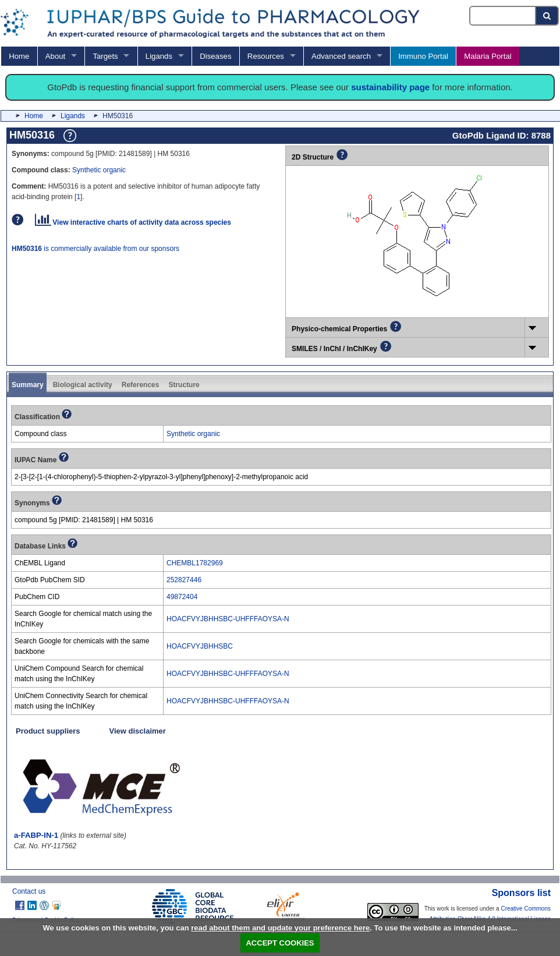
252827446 (184, 580)
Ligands (159, 56)
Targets (105, 56)
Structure (184, 385)
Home (19, 56)
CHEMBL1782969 (195, 563)
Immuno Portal (423, 56)
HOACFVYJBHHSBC (200, 646)
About (55, 56)
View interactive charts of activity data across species (133, 222)
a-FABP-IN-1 (36, 835)
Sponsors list (521, 893)
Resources (266, 56)
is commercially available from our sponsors (95, 249)
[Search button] (547, 16)
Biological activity (83, 385)
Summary (28, 385)
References (141, 385)
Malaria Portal (488, 56)
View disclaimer (138, 731)
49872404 (182, 597)
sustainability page (390, 87)
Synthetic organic (99, 170)
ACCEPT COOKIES (280, 943)
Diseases (215, 56)
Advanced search (341, 56)
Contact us (29, 891)
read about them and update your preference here (280, 928)
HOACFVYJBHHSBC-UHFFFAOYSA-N (228, 619)
